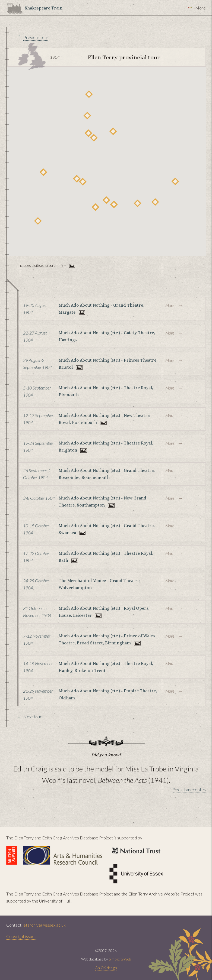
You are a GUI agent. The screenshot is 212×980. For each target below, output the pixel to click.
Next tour (32, 717)
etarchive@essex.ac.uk (45, 925)
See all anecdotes (189, 789)
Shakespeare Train (44, 8)
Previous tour (36, 37)
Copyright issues (21, 936)
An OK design (106, 968)
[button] (175, 181)
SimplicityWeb (120, 959)
